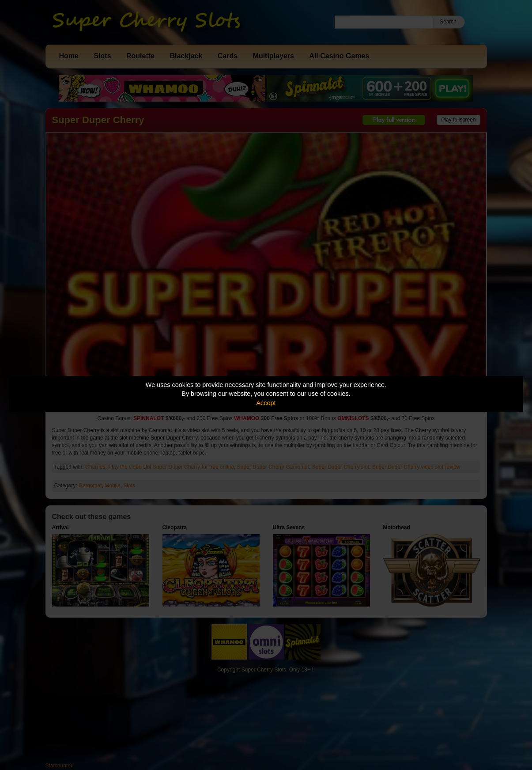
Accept (266, 403)
